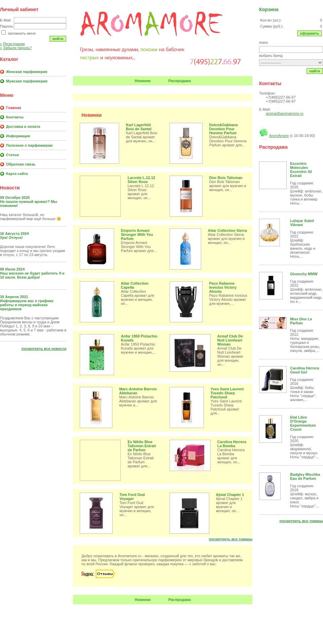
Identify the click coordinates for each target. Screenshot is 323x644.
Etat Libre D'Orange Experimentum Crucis (303, 423)
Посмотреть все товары (231, 539)
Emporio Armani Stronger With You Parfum (137, 235)
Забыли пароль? (16, 48)
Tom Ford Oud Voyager (132, 497)
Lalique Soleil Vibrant (302, 223)
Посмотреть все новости (44, 349)
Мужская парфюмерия (27, 81)
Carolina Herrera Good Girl (304, 370)
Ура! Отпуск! (11, 238)
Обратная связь (21, 164)
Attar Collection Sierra (227, 230)
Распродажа (180, 81)
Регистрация (12, 44)
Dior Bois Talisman (226, 178)
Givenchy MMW (304, 274)
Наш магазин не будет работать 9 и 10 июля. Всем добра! (32, 275)
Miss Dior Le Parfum (301, 321)
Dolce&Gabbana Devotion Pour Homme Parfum (224, 129)
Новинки (142, 81)
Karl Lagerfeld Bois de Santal (139, 127)
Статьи (12, 155)
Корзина (269, 9)
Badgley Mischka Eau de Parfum (305, 476)
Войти (58, 39)
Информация (18, 136)
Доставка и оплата (23, 127)
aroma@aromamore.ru (284, 113)
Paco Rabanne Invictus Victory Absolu (223, 287)
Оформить (310, 33)
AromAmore (279, 136)
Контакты (15, 117)
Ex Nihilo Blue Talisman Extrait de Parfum (142, 446)
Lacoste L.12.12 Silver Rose (141, 180)
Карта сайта (17, 174)
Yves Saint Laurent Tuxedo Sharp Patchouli (227, 393)
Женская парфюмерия (27, 72)
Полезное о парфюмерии (29, 145)
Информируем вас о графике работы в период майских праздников (27, 305)
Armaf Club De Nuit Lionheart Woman (230, 340)
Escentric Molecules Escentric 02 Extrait (301, 170)
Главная (14, 108)
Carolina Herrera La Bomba (232, 444)
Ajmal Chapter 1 (230, 495)
